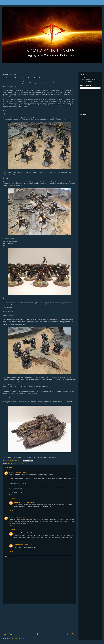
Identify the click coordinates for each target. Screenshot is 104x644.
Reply (11, 495)
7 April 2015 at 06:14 (21, 517)
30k (8, 463)
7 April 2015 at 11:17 (29, 533)
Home (40, 634)
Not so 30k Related (87, 81)
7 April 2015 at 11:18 (29, 502)
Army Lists (13, 463)
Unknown (12, 472)
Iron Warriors (20, 463)
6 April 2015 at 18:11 (21, 472)
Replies (13, 499)
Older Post (71, 634)
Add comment (9, 557)
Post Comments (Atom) (17, 638)
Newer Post (8, 634)
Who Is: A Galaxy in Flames (89, 79)
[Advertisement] (25, 67)
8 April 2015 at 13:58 (26, 545)
